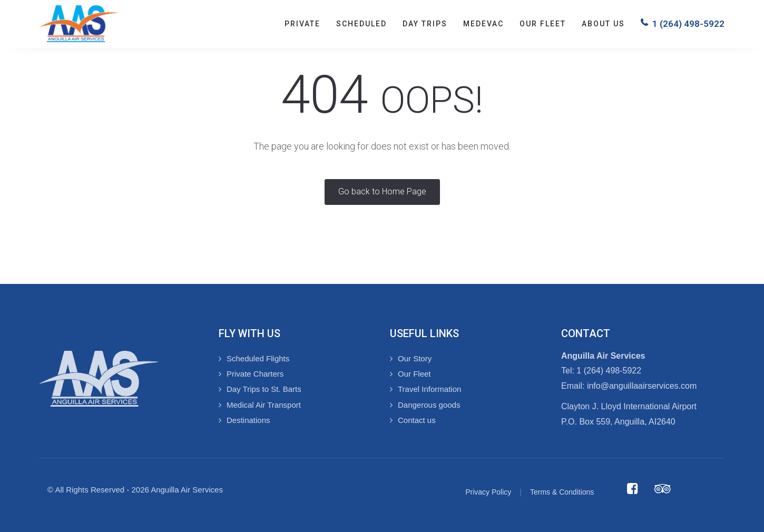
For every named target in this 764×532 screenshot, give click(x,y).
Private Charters (255, 374)
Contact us (417, 420)
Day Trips (425, 24)
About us (603, 24)
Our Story (415, 358)
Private (302, 24)
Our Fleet (543, 24)
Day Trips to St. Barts (264, 389)
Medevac (483, 24)
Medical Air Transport (264, 405)
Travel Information (429, 389)
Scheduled (361, 24)
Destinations (248, 420)
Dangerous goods (429, 405)
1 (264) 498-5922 (688, 24)
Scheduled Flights (258, 358)
